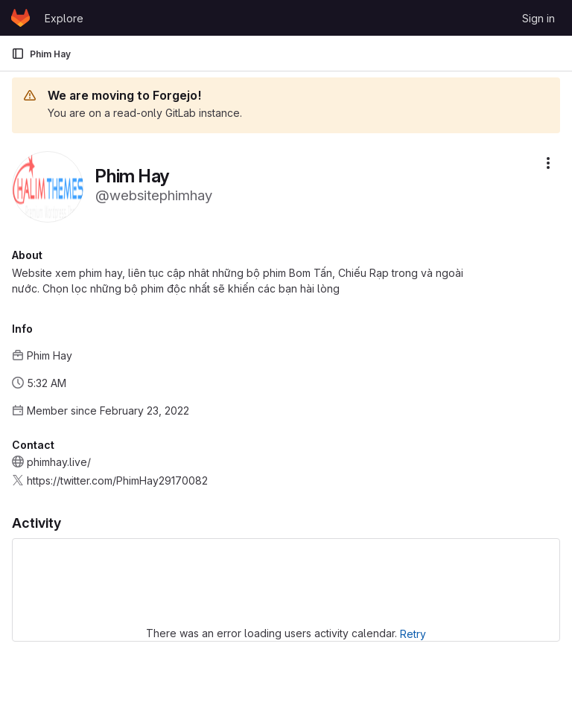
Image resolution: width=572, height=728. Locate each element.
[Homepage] (20, 18)
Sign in (538, 18)
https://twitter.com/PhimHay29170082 (117, 480)
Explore (64, 18)
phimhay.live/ (59, 462)
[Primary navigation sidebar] (18, 54)
